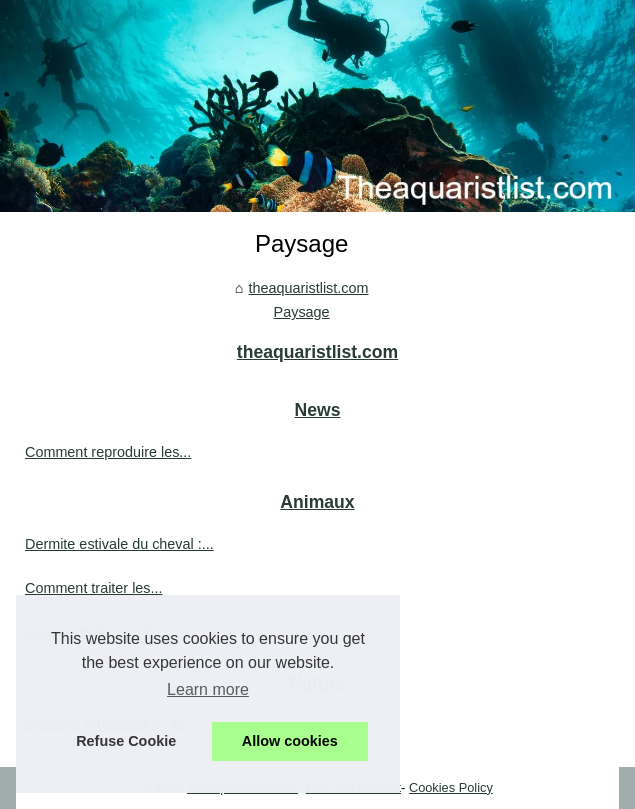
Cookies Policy (451, 787)
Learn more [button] (208, 689)
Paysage (302, 312)
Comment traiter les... (94, 588)
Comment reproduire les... (108, 452)
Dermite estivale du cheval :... (119, 544)
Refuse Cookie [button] (126, 741)
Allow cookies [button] (290, 741)
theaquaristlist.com (308, 288)
